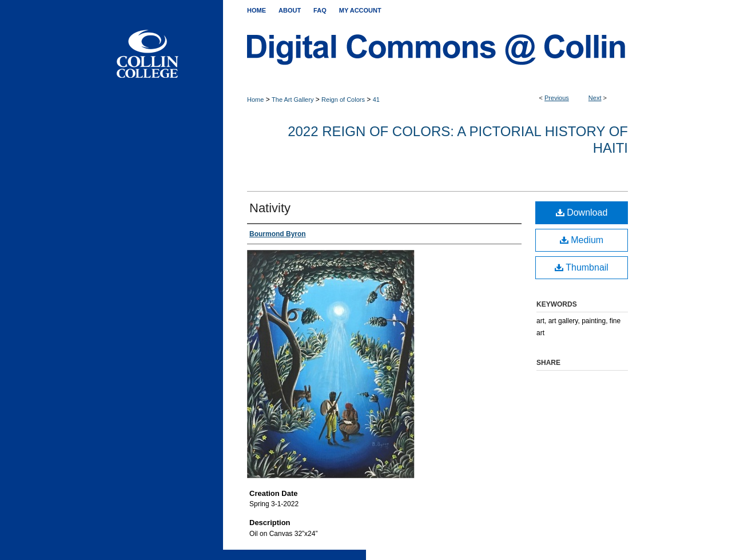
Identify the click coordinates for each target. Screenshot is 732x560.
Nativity (270, 208)
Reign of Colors (343, 100)
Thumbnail (582, 267)
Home (255, 100)
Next (595, 98)
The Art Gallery (293, 100)
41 (376, 100)
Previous (557, 98)
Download (582, 213)
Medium (582, 240)
